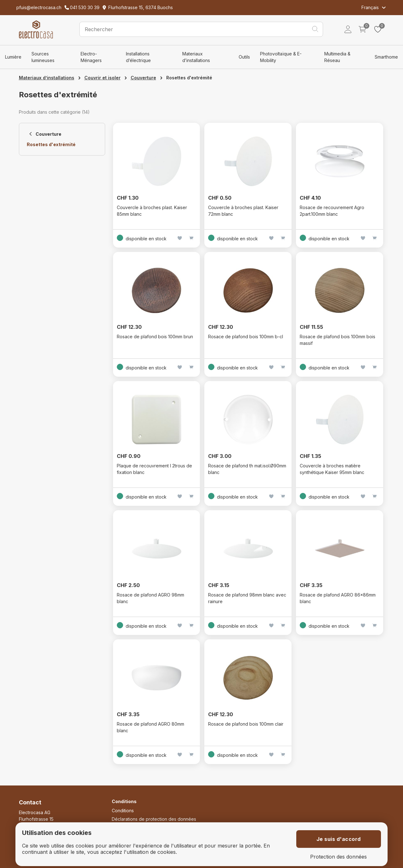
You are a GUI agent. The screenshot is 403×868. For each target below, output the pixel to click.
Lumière (13, 57)
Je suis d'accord (339, 839)
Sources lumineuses (43, 57)
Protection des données (338, 857)
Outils (244, 57)
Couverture (143, 78)
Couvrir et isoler (102, 78)
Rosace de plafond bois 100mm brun (155, 337)
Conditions (123, 811)
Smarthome (386, 57)
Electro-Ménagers (91, 57)
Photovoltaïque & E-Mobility (281, 57)
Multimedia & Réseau (337, 57)
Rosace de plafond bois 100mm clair (246, 724)
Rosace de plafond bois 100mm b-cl (246, 337)
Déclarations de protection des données (154, 819)
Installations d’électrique (138, 57)
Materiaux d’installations (196, 57)
